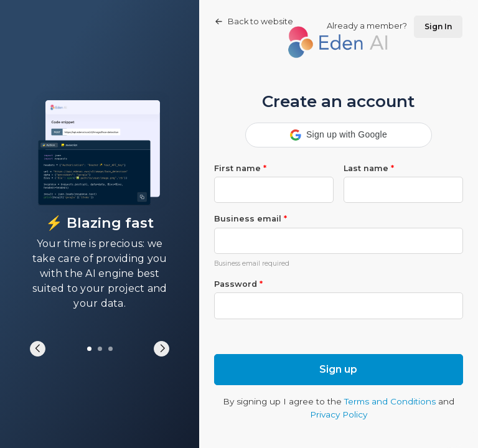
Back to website (254, 21)
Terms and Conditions (390, 401)
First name (240, 168)
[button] (339, 135)
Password (238, 284)
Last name (369, 168)
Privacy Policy (339, 414)
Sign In (438, 26)
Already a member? (395, 27)
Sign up (338, 369)
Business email (251, 219)
